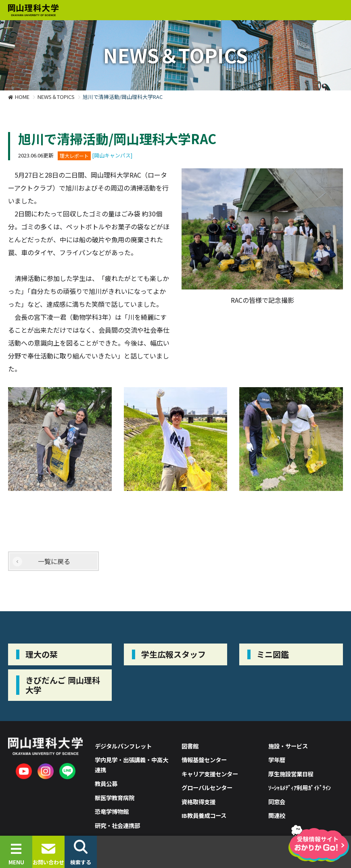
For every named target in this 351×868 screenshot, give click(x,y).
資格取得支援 (198, 802)
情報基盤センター (204, 760)
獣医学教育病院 (115, 798)
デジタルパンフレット (123, 746)
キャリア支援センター (210, 774)
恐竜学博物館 (112, 811)
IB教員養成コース (204, 815)
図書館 (190, 746)
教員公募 (106, 783)
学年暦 (277, 760)
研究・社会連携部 (117, 825)
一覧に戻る (54, 561)
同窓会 (277, 802)
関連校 (277, 815)
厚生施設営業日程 (291, 774)
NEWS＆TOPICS (56, 97)
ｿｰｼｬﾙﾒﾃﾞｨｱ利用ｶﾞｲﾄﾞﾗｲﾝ (300, 787)
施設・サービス (288, 746)
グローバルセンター (207, 787)
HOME (22, 97)
